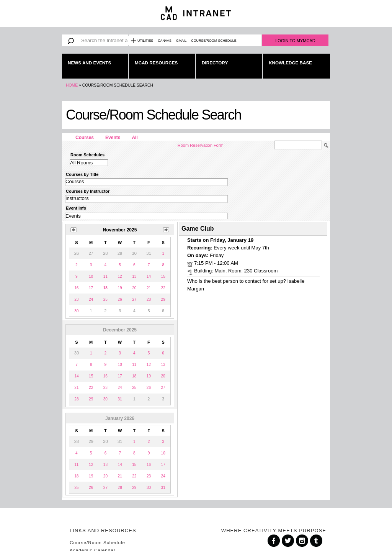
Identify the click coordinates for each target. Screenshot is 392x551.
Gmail (181, 41)
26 (120, 299)
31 (120, 399)
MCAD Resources (156, 63)
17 (91, 288)
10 (91, 276)
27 (134, 299)
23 (76, 299)
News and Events (89, 63)
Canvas (165, 41)
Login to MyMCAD (295, 41)
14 (149, 276)
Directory (215, 63)
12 (120, 276)
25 (105, 299)
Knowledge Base (290, 63)
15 (163, 276)
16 (76, 288)
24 (91, 299)
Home (72, 85)
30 (76, 311)
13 (134, 276)
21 (149, 288)
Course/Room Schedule (214, 41)
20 (134, 288)
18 (134, 376)
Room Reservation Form (201, 145)
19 (120, 288)
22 (163, 288)
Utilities (145, 41)
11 (105, 276)
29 (163, 299)
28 (149, 299)
